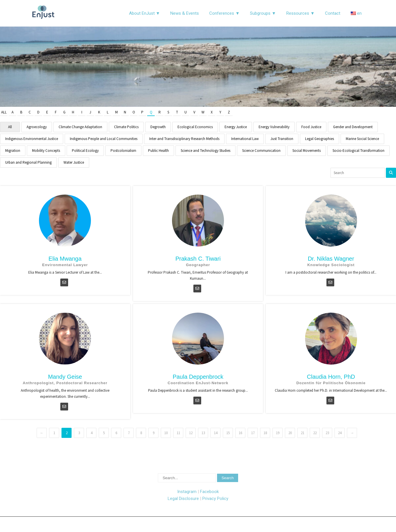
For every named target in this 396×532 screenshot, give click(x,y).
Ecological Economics (195, 127)
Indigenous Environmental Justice (32, 139)
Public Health (158, 151)
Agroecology (37, 127)
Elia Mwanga (65, 259)
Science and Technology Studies (206, 151)
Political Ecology (85, 151)
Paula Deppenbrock (198, 377)
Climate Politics (126, 127)
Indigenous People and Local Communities (104, 139)
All (4, 112)
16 (240, 433)
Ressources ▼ (300, 13)
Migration (13, 151)
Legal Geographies (320, 139)
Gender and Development (353, 127)
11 (178, 433)
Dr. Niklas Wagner (331, 259)
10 (166, 433)
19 (278, 433)
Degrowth (158, 127)
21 (302, 433)
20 (290, 433)
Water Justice (74, 162)
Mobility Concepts (46, 151)
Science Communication (261, 151)
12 (191, 433)
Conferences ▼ (224, 13)
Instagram (187, 492)
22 (315, 433)
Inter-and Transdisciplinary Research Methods (184, 139)
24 (340, 433)
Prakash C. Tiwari (198, 259)
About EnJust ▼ (145, 13)
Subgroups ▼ (263, 13)
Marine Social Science (362, 139)
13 (203, 433)
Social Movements (307, 151)
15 (228, 433)
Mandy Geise (65, 377)
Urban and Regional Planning (28, 162)
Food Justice (311, 127)
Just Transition (282, 139)
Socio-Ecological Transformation (358, 151)
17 (253, 433)
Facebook (209, 492)
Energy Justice (236, 127)
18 (265, 433)
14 (216, 433)
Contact (333, 13)
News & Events (185, 13)
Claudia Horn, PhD (331, 377)
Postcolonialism (123, 151)
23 (327, 433)
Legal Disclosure (183, 499)
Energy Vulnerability (274, 127)
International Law (245, 139)
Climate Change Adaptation (80, 127)
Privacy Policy (215, 499)
